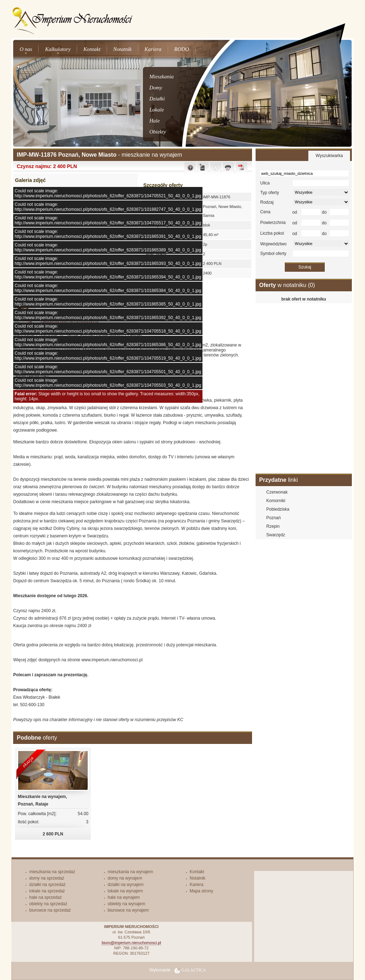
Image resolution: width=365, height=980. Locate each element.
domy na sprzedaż (47, 878)
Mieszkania (161, 77)
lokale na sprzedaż (47, 891)
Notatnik (123, 49)
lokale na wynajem (125, 891)
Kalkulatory (58, 49)
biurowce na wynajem (128, 910)
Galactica (194, 970)
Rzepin (273, 526)
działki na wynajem (126, 885)
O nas (26, 49)
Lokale (157, 110)
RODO (182, 49)
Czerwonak (277, 492)
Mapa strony (201, 891)
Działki (157, 99)
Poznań (274, 518)
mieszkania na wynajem (130, 872)
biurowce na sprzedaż (50, 910)
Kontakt (92, 49)
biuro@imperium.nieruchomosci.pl (131, 943)
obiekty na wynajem (126, 904)
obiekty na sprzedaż (48, 904)
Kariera (153, 49)
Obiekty (158, 132)
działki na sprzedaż (47, 885)
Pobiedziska (278, 509)
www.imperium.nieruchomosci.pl (112, 660)
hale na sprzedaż (45, 897)
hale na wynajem (124, 897)
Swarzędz (276, 535)
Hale (155, 121)
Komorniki (276, 501)
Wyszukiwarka (329, 156)
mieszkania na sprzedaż (52, 872)
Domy (156, 88)
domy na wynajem (125, 878)
